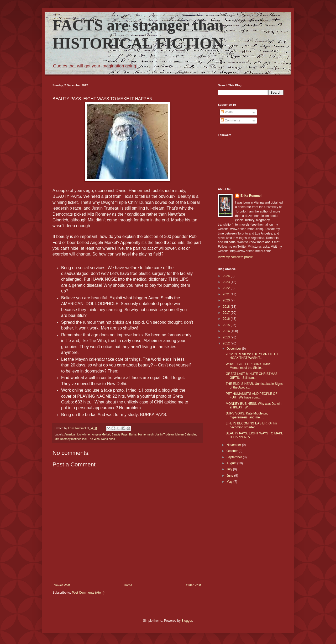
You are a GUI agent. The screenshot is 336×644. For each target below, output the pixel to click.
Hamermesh (146, 434)
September (235, 457)
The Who (94, 439)
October (233, 451)
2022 (227, 288)
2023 (227, 282)
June (230, 476)
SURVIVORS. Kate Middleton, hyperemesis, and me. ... (247, 415)
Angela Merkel (101, 434)
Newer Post (62, 585)
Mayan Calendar (186, 434)
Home (128, 585)
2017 (227, 313)
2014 (227, 331)
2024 (227, 276)
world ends (108, 439)
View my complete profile (235, 257)
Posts (227, 112)
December (234, 349)
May (230, 482)
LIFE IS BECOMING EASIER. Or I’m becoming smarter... (251, 425)
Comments (230, 120)
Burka (133, 434)
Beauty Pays (120, 434)
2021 (227, 294)
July (230, 469)
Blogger (187, 621)
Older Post (193, 585)
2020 (227, 300)
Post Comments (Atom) (88, 593)
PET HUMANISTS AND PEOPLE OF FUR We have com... (252, 396)
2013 (227, 337)
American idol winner (77, 434)
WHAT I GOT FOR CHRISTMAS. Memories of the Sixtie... (249, 366)
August (232, 463)
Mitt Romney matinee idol (71, 439)
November (234, 445)
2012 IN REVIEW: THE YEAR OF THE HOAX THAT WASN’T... (253, 356)
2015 (227, 325)
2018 (227, 307)
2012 (227, 343)
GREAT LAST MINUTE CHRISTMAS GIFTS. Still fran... (252, 376)
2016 (227, 319)
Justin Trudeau (164, 434)
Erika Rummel (251, 196)
